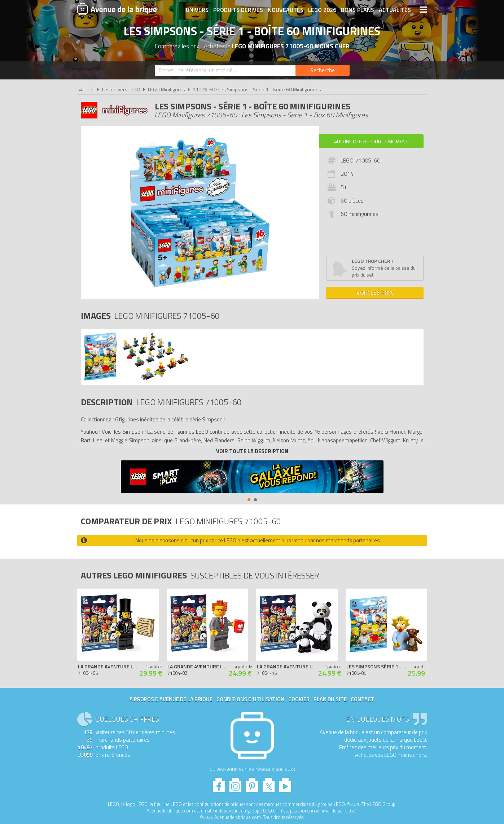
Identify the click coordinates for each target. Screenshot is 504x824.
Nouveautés (286, 10)
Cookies (299, 699)
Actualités (395, 10)
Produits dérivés (238, 10)
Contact (363, 699)
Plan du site (330, 699)
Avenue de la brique (117, 9)
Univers (197, 10)
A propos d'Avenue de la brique (171, 699)
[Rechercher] (323, 70)
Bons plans (358, 10)
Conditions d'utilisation (250, 699)
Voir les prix (375, 292)
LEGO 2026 (322, 10)
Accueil (87, 90)
